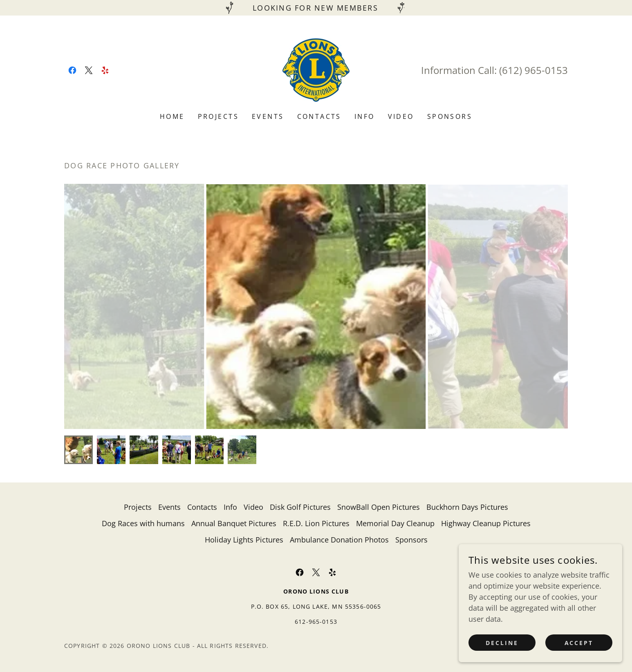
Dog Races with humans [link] (143, 523)
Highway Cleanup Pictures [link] (486, 523)
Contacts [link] (319, 116)
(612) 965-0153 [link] (533, 70)
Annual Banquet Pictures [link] (234, 523)
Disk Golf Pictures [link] (300, 507)
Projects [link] (218, 116)
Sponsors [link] (450, 116)
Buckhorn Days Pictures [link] (467, 507)
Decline (502, 643)
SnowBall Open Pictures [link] (379, 507)
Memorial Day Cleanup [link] (395, 523)
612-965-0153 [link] (316, 622)
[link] (72, 70)
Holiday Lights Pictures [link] (244, 540)
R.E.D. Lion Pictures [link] (316, 523)
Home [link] (172, 116)
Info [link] (365, 116)
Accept (579, 643)
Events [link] (268, 116)
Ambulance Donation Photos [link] (339, 540)
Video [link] (401, 116)
